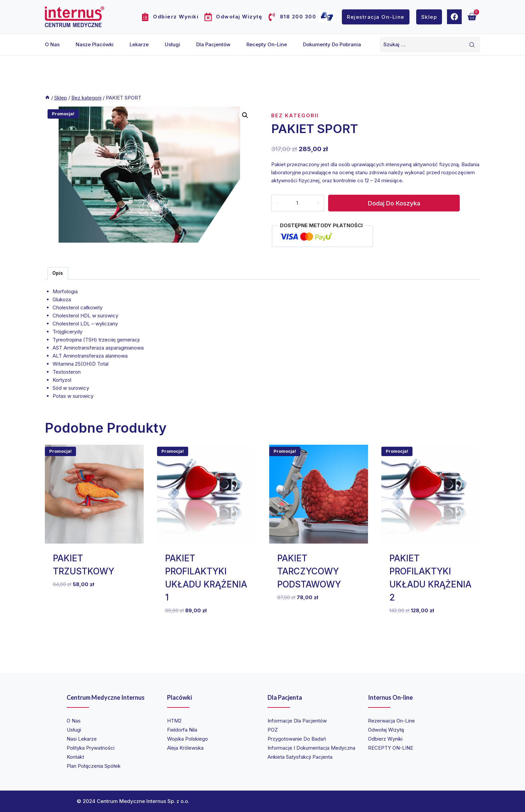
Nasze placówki (95, 44)
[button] (245, 115)
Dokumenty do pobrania (332, 44)
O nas (52, 44)
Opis (58, 273)
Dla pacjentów (213, 44)
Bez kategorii (295, 115)
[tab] (58, 273)
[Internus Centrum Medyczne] (74, 17)
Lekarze (139, 44)
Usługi (172, 44)
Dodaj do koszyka (393, 203)
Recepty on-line (267, 44)
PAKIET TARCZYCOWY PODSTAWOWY (309, 571)
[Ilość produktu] (297, 203)
